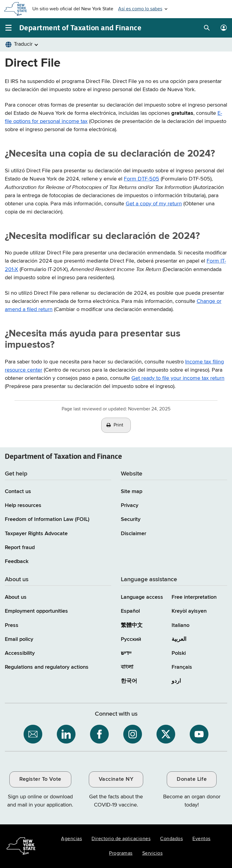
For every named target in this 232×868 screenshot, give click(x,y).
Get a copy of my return (154, 204)
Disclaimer (134, 534)
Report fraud (20, 548)
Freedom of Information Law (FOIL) (47, 519)
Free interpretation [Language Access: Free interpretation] (194, 597)
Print (118, 425)
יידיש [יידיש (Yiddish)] (126, 653)
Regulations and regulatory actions (47, 667)
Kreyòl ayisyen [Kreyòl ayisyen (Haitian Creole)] (189, 611)
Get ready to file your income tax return (178, 378)
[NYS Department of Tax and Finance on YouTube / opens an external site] (199, 734)
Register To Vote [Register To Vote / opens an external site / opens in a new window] (40, 779)
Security (131, 519)
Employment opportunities (36, 611)
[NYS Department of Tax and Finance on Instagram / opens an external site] (133, 734)
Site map (132, 492)
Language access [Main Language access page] (142, 597)
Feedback (17, 562)
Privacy (130, 505)
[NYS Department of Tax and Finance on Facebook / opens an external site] (99, 734)
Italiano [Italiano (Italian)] (180, 625)
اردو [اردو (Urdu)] (176, 681)
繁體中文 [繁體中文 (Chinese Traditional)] (132, 625)
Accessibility (20, 653)
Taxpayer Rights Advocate (36, 534)
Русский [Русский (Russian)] (131, 639)
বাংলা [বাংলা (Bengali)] (127, 667)
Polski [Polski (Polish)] (179, 653)
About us (16, 597)
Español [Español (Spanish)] (130, 611)
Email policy (19, 639)
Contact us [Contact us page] (18, 492)
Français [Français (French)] (182, 667)
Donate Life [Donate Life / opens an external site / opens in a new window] (192, 779)
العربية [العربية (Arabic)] (179, 639)
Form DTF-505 (142, 179)
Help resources (23, 505)
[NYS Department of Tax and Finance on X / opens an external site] (166, 734)
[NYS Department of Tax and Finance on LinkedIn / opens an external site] (66, 734)
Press (12, 625)
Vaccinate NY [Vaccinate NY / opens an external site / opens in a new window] (116, 779)
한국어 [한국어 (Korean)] (129, 681)
